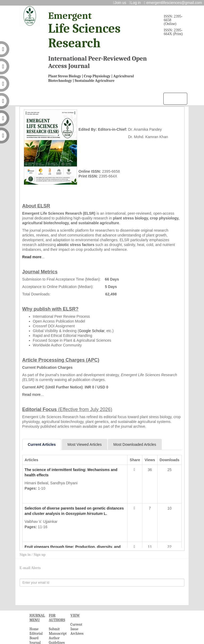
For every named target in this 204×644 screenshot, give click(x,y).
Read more (32, 257)
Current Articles (42, 444)
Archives (77, 634)
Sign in (26, 555)
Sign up (40, 555)
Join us (121, 3)
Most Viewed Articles (85, 444)
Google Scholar (92, 331)
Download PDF (60, 496)
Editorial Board (36, 636)
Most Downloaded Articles (135, 444)
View (33, 496)
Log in (136, 3)
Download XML (96, 496)
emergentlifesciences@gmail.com (174, 3)
